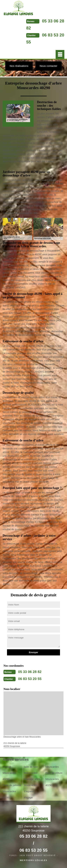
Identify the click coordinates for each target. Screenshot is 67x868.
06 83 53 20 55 (30, 679)
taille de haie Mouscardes (31, 770)
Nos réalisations (19, 66)
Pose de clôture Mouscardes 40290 (54, 779)
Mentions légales (33, 860)
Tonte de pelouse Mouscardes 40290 (12, 791)
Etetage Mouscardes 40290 (9, 773)
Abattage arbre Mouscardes (32, 782)
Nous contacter (49, 66)
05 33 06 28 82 (30, 672)
